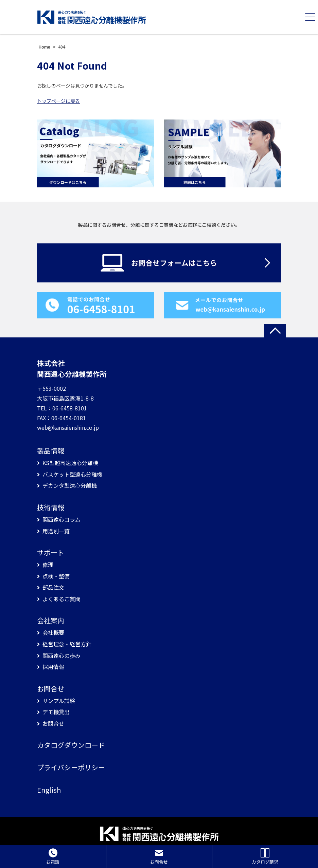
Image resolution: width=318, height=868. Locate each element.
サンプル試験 (59, 701)
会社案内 (51, 621)
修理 (48, 565)
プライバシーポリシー (71, 768)
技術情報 (51, 507)
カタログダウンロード (71, 745)
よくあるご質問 (61, 599)
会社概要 (53, 633)
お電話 (53, 857)
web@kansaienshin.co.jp (68, 427)
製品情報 (51, 451)
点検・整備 (56, 576)
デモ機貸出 (56, 712)
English (49, 790)
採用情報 (53, 667)
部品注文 (53, 587)
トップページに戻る (58, 101)
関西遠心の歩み (61, 656)
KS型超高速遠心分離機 (70, 463)
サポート (51, 553)
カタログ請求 (265, 857)
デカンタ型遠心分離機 (70, 486)
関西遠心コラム (61, 520)
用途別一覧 (56, 531)
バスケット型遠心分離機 (72, 474)
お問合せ (51, 689)
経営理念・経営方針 (67, 644)
